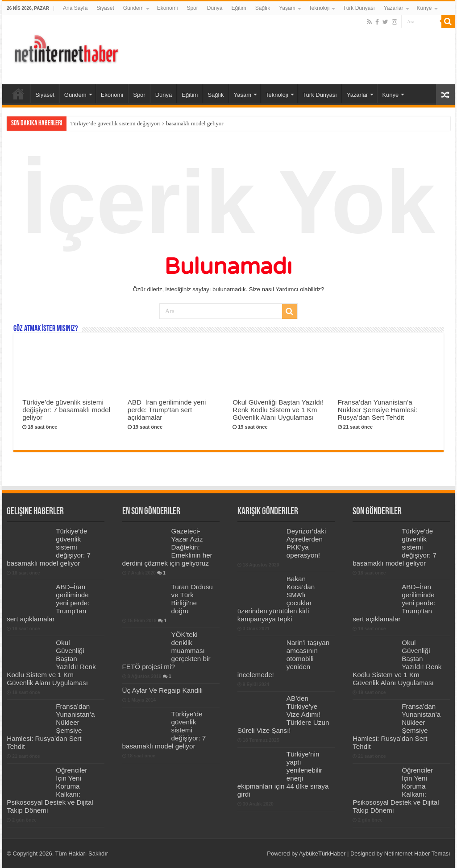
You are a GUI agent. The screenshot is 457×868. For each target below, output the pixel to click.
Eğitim (239, 8)
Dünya (215, 8)
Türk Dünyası (359, 8)
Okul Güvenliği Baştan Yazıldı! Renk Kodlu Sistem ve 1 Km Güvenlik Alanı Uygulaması (278, 410)
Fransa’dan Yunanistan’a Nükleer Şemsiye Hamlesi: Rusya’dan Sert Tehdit (378, 410)
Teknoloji (319, 8)
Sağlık (263, 8)
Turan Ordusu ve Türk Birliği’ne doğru (192, 599)
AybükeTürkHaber (322, 854)
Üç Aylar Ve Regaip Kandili (163, 690)
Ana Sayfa (75, 8)
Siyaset (105, 8)
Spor (192, 8)
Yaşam (287, 8)
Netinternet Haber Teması (417, 854)
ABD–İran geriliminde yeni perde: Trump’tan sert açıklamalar (167, 410)
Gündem (133, 8)
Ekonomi (168, 8)
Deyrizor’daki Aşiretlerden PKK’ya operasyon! (306, 543)
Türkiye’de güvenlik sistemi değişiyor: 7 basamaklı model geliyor (147, 123)
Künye (424, 8)
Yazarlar (394, 8)
